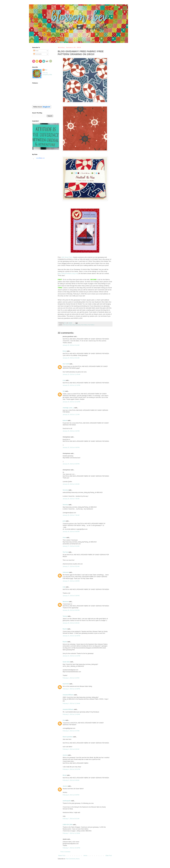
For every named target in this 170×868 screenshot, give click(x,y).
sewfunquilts (67, 801)
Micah (65, 775)
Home (85, 856)
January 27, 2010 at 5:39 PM (71, 596)
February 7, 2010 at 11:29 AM (71, 833)
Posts (36, 51)
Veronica (65, 490)
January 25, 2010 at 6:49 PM (71, 448)
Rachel (65, 629)
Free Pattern (91, 325)
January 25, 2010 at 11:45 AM (71, 374)
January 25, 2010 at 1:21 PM (71, 415)
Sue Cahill (66, 364)
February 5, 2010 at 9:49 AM (71, 780)
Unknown (66, 572)
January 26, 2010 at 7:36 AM (71, 499)
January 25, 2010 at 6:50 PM (71, 464)
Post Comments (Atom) (73, 859)
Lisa (64, 380)
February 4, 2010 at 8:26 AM (71, 749)
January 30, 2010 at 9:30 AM (71, 623)
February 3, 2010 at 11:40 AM (71, 714)
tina (64, 720)
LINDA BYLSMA (68, 825)
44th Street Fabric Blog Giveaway (72, 325)
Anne (64, 538)
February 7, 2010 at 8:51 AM (71, 819)
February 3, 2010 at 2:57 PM (71, 731)
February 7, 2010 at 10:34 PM (71, 848)
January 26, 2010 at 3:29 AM (71, 484)
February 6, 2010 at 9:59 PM (71, 795)
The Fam (65, 552)
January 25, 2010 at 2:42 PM (71, 431)
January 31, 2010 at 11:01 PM (71, 656)
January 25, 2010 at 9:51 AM (71, 358)
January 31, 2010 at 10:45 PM (71, 636)
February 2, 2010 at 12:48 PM (71, 689)
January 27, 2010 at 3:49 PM (71, 581)
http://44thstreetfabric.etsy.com (68, 273)
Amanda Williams (68, 695)
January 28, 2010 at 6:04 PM (71, 610)
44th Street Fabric (67, 257)
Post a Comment (65, 852)
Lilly (64, 587)
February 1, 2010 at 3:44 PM (71, 678)
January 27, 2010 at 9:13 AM (71, 546)
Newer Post (62, 856)
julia (64, 521)
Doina (64, 351)
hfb (64, 391)
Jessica (65, 755)
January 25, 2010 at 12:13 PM (71, 385)
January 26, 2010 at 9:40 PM (71, 532)
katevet (65, 420)
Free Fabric (84, 325)
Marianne (66, 602)
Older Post (109, 856)
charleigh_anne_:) (68, 408)
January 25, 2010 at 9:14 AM (71, 345)
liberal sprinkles (68, 737)
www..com (40, 158)
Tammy (65, 616)
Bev (46, 70)
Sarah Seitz (66, 662)
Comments (37, 54)
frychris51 (66, 684)
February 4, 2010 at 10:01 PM (71, 769)
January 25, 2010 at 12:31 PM (71, 402)
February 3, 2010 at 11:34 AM (71, 703)
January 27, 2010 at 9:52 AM (71, 566)
